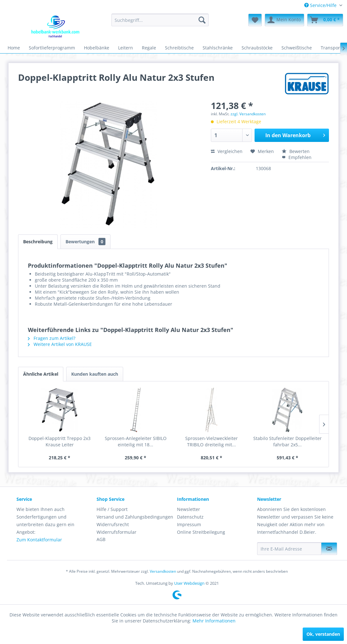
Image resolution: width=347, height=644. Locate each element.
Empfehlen (297, 157)
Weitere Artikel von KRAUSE (60, 344)
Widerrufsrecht (113, 524)
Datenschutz (190, 517)
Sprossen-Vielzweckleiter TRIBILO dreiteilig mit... (211, 441)
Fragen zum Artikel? (52, 338)
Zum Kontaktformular (39, 540)
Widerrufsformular (117, 532)
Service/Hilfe (321, 5)
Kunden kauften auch (95, 374)
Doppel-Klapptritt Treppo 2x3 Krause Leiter (60, 441)
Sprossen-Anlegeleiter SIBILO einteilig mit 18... (136, 441)
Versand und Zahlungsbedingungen (135, 517)
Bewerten (296, 151)
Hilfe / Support (112, 509)
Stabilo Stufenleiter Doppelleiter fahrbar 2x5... (287, 441)
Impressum (189, 524)
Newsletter (189, 509)
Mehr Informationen (214, 621)
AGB (101, 539)
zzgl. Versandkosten (248, 114)
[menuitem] (323, 5)
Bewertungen (85, 242)
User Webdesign (189, 583)
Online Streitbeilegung (201, 532)
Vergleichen (227, 151)
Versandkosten (163, 571)
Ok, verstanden (323, 634)
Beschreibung (38, 242)
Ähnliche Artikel (41, 374)
